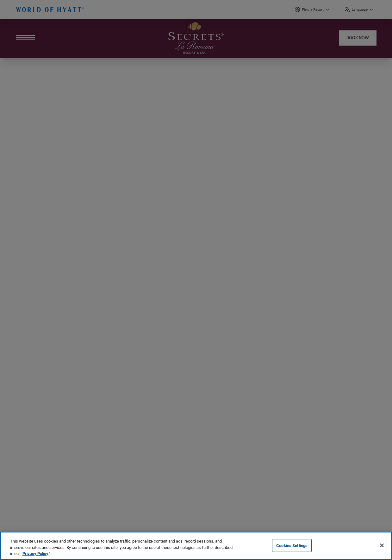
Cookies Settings (292, 545)
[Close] (382, 545)
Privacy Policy (35, 554)
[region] (196, 546)
